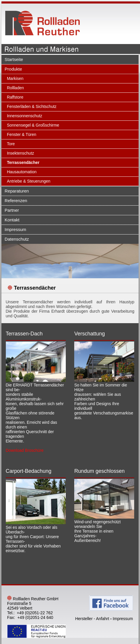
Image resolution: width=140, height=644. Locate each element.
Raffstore (15, 97)
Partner (12, 210)
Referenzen (16, 201)
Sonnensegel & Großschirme (33, 125)
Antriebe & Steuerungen (29, 181)
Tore (11, 144)
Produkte (13, 69)
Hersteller (84, 619)
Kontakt (12, 220)
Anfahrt (103, 619)
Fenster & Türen (22, 134)
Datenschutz (17, 239)
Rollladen (15, 88)
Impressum (15, 229)
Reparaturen (17, 191)
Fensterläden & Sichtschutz (32, 106)
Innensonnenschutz (25, 116)
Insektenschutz (21, 153)
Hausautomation (22, 172)
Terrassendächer (23, 162)
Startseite (14, 59)
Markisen (15, 78)
